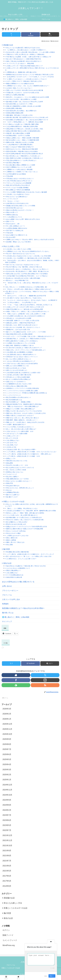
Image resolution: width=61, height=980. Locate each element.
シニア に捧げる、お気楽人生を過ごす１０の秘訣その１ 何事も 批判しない (29, 454)
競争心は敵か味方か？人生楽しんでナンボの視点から (22, 341)
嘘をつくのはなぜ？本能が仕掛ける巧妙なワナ (20, 147)
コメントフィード (10, 940)
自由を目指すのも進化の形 (14, 577)
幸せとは (9, 490)
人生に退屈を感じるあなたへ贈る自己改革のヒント (21, 354)
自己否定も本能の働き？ (13, 163)
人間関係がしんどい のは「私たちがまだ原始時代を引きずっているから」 (28, 251)
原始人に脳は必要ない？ (13, 570)
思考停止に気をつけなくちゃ (15, 472)
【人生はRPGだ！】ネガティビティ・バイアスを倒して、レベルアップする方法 (30, 77)
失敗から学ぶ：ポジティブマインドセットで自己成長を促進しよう (26, 350)
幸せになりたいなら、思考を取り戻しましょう (20, 488)
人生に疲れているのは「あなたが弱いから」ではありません (24, 298)
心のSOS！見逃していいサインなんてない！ (19, 88)
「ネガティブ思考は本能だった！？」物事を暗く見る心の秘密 (25, 122)
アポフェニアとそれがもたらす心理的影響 (19, 183)
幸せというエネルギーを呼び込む (16, 531)
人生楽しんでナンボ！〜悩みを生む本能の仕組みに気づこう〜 (25, 66)
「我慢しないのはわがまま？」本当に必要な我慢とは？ (23, 406)
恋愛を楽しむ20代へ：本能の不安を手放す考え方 (21, 323)
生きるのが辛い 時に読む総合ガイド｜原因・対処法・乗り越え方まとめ (27, 271)
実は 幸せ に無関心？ (13, 477)
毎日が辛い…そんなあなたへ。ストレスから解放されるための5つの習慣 (28, 97)
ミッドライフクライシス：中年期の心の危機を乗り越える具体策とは (27, 393)
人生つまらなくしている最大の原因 (17, 434)
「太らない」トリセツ (13, 201)
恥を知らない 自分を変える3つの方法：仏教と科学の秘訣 (23, 278)
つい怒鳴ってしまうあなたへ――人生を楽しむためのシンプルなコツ (27, 79)
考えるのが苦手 (11, 237)
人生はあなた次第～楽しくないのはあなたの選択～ (21, 449)
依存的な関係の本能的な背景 (15, 113)
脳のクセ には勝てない (13, 495)
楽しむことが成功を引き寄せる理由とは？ (19, 379)
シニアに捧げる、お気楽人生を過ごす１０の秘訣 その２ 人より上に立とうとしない (31, 452)
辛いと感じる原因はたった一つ (15, 226)
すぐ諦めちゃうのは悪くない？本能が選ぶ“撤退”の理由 (22, 124)
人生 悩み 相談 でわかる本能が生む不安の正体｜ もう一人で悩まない (27, 276)
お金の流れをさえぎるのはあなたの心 (17, 203)
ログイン (6, 930)
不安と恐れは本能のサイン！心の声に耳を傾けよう (21, 160)
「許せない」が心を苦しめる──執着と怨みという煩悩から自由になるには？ (29, 289)
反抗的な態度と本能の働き (14, 108)
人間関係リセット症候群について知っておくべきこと (22, 172)
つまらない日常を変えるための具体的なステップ (21, 361)
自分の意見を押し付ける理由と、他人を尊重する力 (21, 111)
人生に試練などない (12, 573)
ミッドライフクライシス (13, 395)
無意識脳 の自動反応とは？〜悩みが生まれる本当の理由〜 (23, 608)
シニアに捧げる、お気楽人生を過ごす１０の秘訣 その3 (23, 456)
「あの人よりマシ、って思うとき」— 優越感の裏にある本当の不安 (26, 296)
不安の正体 (10, 233)
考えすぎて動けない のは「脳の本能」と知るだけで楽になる (24, 267)
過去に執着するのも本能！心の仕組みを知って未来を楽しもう (25, 158)
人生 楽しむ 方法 (11, 447)
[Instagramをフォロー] (45, 680)
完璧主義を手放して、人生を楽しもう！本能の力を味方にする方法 (26, 339)
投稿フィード (8, 935)
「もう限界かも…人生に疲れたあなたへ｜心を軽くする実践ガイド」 (27, 50)
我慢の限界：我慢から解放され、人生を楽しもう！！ (22, 420)
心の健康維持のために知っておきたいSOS (19, 384)
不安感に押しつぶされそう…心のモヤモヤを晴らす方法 (23, 93)
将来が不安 (10, 483)
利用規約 (5, 604)
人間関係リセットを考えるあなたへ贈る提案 (19, 169)
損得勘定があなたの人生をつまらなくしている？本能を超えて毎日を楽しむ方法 (30, 75)
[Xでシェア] (11, 34)
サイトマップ (7, 621)
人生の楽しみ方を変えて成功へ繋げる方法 (19, 375)
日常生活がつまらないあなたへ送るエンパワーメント (22, 357)
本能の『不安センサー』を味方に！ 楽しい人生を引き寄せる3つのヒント (28, 311)
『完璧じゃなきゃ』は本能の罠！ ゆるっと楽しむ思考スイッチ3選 (26, 314)
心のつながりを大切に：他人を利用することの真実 (21, 99)
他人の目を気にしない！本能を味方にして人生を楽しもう (23, 156)
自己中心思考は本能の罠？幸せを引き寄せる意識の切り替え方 (25, 154)
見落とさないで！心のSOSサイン (16, 382)
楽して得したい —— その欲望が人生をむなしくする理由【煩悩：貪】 (27, 287)
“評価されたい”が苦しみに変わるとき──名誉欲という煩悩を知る (25, 54)
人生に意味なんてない (13, 440)
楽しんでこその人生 (12, 438)
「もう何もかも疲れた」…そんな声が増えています (21, 302)
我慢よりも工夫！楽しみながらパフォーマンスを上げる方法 (24, 411)
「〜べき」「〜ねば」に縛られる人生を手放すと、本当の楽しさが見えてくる (29, 305)
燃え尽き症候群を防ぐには (14, 400)
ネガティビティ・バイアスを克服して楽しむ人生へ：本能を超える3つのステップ (30, 336)
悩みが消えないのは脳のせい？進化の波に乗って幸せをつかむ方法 (26, 566)
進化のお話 (7, 563)
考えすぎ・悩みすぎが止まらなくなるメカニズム (21, 254)
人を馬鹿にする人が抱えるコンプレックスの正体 (21, 343)
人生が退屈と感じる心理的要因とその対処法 (19, 352)
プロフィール (7, 595)
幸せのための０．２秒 (13, 224)
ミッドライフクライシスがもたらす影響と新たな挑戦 (22, 391)
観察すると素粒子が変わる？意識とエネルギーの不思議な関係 (25, 529)
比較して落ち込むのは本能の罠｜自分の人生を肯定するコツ (24, 61)
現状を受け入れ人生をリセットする (17, 461)
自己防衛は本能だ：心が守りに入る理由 (18, 136)
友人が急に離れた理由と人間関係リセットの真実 (21, 165)
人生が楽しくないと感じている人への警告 (19, 249)
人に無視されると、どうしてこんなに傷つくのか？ (21, 559)
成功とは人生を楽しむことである (16, 368)
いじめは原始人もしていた (14, 217)
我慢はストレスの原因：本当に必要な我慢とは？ (21, 409)
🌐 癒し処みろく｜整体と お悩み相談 (16, 617)
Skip (46, 976)
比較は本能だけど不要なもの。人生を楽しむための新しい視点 (25, 129)
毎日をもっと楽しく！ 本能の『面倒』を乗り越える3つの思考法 (25, 513)
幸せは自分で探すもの (13, 486)
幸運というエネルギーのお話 (14, 502)
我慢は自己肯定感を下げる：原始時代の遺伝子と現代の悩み (24, 404)
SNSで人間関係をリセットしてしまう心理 (19, 167)
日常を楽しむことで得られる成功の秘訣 (18, 377)
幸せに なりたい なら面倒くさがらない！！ (19, 481)
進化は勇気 (10, 463)
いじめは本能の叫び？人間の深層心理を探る (19, 145)
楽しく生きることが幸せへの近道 (16, 470)
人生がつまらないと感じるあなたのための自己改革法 (22, 364)
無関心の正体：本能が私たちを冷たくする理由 (20, 142)
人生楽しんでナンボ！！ (13, 436)
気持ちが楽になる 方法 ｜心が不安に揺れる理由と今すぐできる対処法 (27, 274)
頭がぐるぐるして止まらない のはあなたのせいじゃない (23, 265)
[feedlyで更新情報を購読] (16, 685)
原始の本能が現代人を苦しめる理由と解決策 (19, 334)
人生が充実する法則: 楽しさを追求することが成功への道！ (24, 373)
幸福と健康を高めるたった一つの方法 (17, 479)
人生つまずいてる (11, 443)
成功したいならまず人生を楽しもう (17, 370)
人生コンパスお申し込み (11, 599)
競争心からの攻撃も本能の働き (15, 95)
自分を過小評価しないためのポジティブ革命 (19, 104)
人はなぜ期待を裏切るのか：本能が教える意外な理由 (22, 126)
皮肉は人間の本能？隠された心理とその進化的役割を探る (23, 131)
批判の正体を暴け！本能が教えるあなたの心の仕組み (22, 151)
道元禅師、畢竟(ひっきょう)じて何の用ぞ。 (19, 242)
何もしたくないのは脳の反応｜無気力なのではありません (23, 48)
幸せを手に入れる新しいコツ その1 (17, 465)
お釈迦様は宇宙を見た (13, 492)
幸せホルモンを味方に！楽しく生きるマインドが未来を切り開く (25, 520)
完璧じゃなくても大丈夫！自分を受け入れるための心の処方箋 (25, 90)
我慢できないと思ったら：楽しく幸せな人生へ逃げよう (23, 418)
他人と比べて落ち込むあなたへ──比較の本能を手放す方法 (24, 59)
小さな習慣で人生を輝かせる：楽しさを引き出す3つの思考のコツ (26, 316)
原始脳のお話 (8, 45)
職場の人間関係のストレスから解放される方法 (20, 84)
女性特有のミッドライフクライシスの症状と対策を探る (23, 388)
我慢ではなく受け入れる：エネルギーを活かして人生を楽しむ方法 (26, 413)
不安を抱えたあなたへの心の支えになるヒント (20, 179)
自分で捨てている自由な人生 (15, 230)
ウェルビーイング (11, 474)
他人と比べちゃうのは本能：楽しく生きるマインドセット (23, 327)
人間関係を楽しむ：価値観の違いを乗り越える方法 (21, 72)
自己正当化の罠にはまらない (15, 208)
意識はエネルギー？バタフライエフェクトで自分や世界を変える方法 (27, 527)
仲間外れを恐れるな (12, 215)
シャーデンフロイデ (12, 199)
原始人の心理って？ (12, 212)
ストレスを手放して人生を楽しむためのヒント (20, 427)
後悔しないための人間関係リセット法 (17, 366)
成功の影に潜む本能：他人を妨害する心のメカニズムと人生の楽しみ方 (27, 117)
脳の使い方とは (8, 613)
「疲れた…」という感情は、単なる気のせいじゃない (22, 508)
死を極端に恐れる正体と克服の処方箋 (17, 552)
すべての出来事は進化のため (15, 575)
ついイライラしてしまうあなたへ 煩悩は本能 (20, 63)
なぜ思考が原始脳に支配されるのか (17, 228)
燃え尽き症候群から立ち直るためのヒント (19, 397)
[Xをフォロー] (45, 675)
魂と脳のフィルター (12, 497)
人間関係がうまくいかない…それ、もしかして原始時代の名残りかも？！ (28, 86)
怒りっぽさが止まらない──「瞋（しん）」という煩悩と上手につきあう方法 (29, 556)
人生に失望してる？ (12, 445)
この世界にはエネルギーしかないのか (17, 536)
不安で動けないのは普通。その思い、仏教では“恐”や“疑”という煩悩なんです (29, 57)
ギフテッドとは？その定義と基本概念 (17, 188)
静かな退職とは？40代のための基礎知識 (18, 190)
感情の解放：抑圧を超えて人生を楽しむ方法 (19, 115)
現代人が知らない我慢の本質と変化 (17, 386)
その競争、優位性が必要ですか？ (16, 425)
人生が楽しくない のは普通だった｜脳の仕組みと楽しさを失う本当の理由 (28, 258)
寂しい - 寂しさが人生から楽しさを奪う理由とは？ (21, 429)
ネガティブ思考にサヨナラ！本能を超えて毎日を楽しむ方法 (24, 81)
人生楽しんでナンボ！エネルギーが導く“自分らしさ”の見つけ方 (25, 307)
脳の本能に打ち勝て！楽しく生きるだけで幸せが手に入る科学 (25, 102)
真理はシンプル (11, 458)
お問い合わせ (7, 586)
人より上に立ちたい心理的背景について (18, 568)
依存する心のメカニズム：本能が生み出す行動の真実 (22, 149)
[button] (50, 34)
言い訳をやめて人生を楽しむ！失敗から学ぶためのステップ (24, 348)
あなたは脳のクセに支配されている (17, 235)
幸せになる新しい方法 (11, 246)
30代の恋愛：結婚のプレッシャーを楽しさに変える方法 (23, 321)
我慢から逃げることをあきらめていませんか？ (20, 415)
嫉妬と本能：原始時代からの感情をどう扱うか (20, 345)
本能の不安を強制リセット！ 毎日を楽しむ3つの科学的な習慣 (25, 309)
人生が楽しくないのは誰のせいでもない (18, 194)
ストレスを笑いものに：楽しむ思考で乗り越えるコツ (22, 515)
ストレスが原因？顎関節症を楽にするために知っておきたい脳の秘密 (27, 192)
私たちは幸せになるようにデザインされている (20, 468)
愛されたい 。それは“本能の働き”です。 (18, 280)
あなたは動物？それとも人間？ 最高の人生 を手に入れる (23, 219)
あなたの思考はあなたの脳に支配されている (18, 582)
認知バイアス (10, 221)
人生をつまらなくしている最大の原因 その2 (20, 431)
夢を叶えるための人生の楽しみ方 (16, 524)
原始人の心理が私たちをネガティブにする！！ (20, 210)
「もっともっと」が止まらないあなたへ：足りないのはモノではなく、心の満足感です (32, 300)
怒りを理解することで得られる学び (17, 522)
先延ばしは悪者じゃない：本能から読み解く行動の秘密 (23, 138)
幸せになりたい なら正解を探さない (17, 197)
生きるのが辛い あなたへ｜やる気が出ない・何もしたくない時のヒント (27, 269)
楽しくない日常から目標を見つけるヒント (19, 359)
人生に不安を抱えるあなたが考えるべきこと (19, 181)
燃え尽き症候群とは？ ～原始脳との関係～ (19, 402)
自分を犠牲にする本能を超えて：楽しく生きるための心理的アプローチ (27, 120)
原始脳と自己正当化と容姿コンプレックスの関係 (21, 206)
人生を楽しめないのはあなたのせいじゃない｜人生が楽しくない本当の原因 (29, 256)
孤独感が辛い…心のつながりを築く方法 (18, 330)
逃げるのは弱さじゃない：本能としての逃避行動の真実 (23, 140)
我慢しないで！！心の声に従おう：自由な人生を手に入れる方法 (25, 422)
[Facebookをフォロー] (16, 680)
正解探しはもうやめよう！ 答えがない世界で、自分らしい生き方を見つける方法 (30, 240)
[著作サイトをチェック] (16, 675)
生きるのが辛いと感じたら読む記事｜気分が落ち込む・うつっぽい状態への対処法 (30, 52)
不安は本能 (10, 176)
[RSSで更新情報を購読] (45, 685)
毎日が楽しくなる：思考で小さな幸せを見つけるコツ (22, 325)
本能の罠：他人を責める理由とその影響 (18, 133)
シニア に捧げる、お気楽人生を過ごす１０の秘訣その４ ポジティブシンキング (30, 554)
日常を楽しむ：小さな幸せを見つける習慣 (19, 318)
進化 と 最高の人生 (12, 538)
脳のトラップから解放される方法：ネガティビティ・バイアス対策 (26, 332)
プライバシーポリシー (10, 591)
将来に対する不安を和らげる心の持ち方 (18, 185)
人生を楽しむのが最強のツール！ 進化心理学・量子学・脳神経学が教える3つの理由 (31, 511)
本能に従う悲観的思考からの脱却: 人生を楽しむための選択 (24, 106)
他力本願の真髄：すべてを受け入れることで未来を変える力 (24, 517)
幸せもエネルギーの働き (13, 533)
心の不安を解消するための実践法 (16, 174)
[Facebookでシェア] (30, 34)
